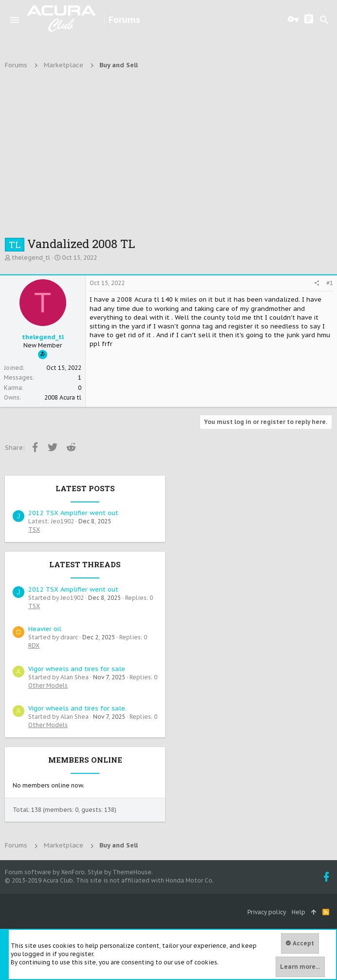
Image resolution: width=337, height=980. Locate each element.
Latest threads (85, 564)
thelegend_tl (31, 258)
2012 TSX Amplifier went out (73, 513)
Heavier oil (45, 629)
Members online (85, 760)
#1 (330, 283)
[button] (15, 20)
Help (299, 912)
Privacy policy (267, 912)
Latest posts (85, 488)
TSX (34, 529)
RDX (34, 645)
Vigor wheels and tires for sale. (77, 708)
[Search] (324, 20)
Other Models (48, 685)
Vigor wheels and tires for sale (77, 669)
